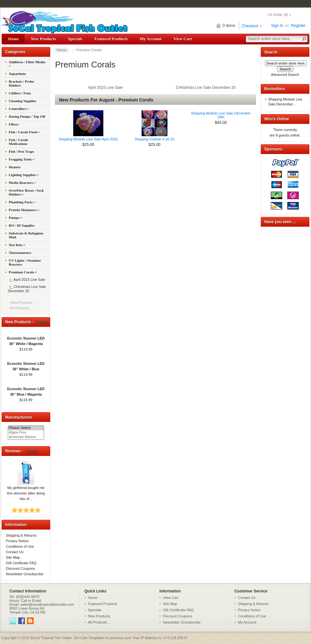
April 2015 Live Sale (105, 88)
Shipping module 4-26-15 (154, 139)
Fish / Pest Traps (21, 151)
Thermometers (20, 253)
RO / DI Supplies (22, 225)
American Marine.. (26, 437)
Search (271, 52)
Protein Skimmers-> (24, 210)
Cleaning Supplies (23, 101)
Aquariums (17, 74)
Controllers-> (19, 109)
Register (298, 26)
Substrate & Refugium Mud (26, 235)
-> (23, 272)
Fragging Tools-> (22, 159)
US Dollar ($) (278, 15)
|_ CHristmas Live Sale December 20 (27, 289)
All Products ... (22, 308)
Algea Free (26, 433)
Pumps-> (16, 218)
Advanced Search (285, 75)
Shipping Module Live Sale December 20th (221, 115)
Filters (14, 124)
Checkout (250, 26)
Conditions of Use (20, 546)
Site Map (13, 557)
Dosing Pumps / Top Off (27, 116)
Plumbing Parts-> (22, 202)
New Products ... (23, 303)
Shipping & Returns (21, 535)
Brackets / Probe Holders (21, 83)
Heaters (15, 167)
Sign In (277, 26)
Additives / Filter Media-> (28, 64)
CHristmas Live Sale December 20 (206, 88)
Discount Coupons (20, 568)
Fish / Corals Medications (18, 142)
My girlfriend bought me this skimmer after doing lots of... (26, 491)
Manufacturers (19, 417)
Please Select (26, 428)
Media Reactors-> (22, 183)
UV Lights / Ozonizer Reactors (25, 262)
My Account (150, 39)
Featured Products (111, 39)
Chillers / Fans (20, 93)
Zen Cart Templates (89, 638)
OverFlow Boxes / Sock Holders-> (26, 192)
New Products (43, 39)
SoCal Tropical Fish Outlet (51, 638)
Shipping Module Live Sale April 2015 (88, 139)
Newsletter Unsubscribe (25, 574)
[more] (41, 322)
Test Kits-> (17, 245)
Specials (75, 39)
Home (13, 39)
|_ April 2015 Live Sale (26, 280)
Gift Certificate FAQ (21, 563)
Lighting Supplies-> (24, 175)
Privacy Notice (17, 541)
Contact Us (15, 552)
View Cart (183, 39)
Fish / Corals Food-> (24, 132)
